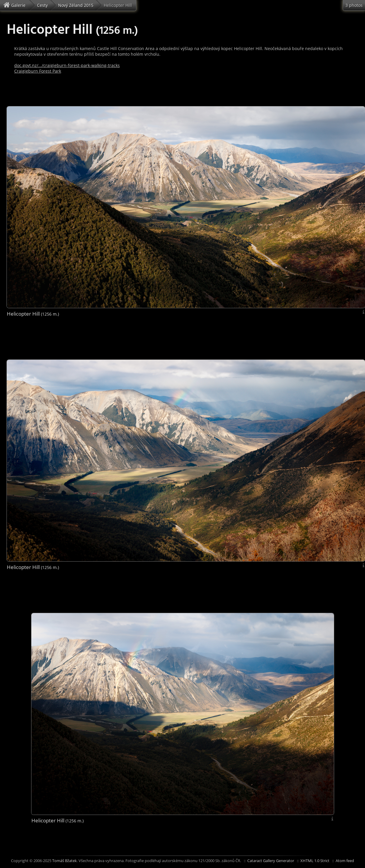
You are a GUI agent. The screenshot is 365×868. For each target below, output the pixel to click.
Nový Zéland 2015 (76, 5)
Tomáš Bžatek (64, 861)
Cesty (42, 5)
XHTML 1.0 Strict (315, 861)
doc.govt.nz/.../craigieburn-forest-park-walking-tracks (67, 65)
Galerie (15, 5)
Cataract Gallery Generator (271, 861)
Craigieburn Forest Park (38, 71)
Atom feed (345, 861)
